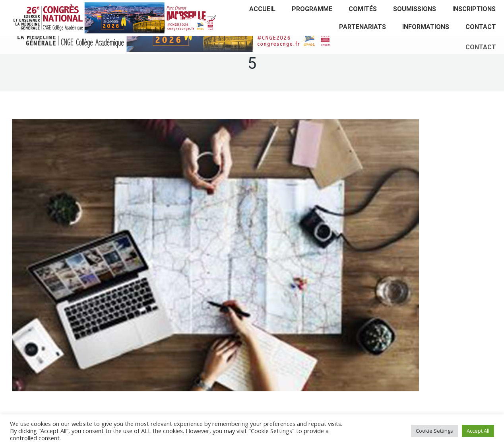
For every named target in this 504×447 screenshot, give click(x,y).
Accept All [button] (478, 431)
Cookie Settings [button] (434, 431)
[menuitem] (262, 9)
